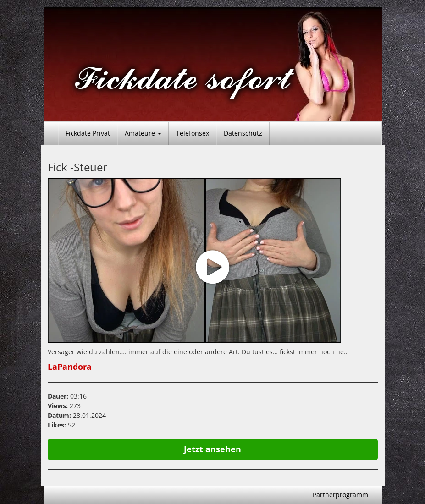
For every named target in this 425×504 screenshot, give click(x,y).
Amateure (143, 133)
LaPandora (70, 367)
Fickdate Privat (88, 133)
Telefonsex (193, 133)
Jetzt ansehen (212, 449)
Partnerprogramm (340, 495)
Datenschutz (243, 133)
